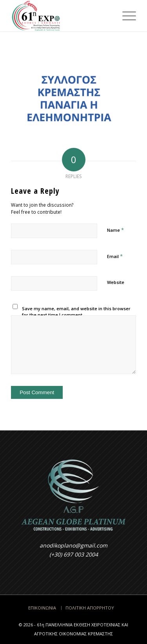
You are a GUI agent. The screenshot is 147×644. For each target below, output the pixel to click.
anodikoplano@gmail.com (73, 545)
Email (115, 256)
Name (115, 230)
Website (116, 282)
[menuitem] (125, 16)
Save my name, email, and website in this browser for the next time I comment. (76, 312)
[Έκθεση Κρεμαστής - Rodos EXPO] (61, 16)
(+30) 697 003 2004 (74, 554)
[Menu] (125, 16)
